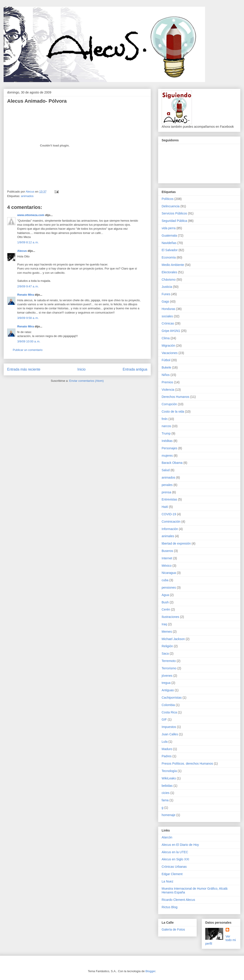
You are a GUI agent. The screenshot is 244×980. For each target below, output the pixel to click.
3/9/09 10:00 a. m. (29, 341)
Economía (169, 257)
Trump (166, 433)
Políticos (168, 199)
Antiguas (168, 690)
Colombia (168, 705)
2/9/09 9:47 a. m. (28, 286)
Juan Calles (170, 734)
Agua (165, 595)
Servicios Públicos (174, 213)
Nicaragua (169, 573)
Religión (167, 646)
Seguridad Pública (174, 221)
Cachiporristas (172, 698)
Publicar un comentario (28, 350)
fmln (165, 419)
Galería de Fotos (173, 929)
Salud (166, 470)
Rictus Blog (170, 907)
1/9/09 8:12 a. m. (28, 242)
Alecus (22, 251)
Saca (165, 653)
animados (27, 196)
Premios (167, 382)
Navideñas (169, 243)
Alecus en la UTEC (175, 852)
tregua (166, 683)
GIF (164, 719)
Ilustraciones (170, 617)
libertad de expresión (176, 543)
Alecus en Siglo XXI (175, 859)
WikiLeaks (169, 778)
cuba (165, 580)
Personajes (169, 448)
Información (170, 529)
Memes (167, 632)
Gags (165, 301)
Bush (165, 602)
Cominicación (171, 522)
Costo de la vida (173, 412)
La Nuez (167, 881)
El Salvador (170, 250)
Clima (166, 338)
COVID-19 (169, 514)
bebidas (167, 786)
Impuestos (169, 727)
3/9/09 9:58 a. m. (28, 318)
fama (165, 800)
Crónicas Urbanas (174, 867)
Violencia (168, 390)
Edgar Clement (172, 874)
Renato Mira (26, 295)
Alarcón (167, 837)
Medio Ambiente (173, 265)
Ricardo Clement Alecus (178, 900)
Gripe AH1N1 (171, 331)
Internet (167, 558)
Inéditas (167, 441)
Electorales (169, 272)
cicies (166, 793)
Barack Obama (172, 463)
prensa (166, 492)
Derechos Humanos (176, 397)
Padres (167, 756)
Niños (166, 375)
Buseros (167, 551)
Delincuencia (171, 206)
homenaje (169, 815)
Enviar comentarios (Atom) (86, 381)
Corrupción (169, 404)
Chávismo (169, 280)
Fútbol (166, 360)
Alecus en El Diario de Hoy (180, 845)
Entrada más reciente (24, 369)
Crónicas (168, 323)
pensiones (169, 588)
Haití (165, 507)
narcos (166, 426)
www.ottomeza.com (31, 215)
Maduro (167, 749)
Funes (166, 294)
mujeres (167, 456)
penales (167, 485)
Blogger (150, 971)
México (167, 566)
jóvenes (167, 676)
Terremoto (169, 661)
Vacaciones (170, 353)
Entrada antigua (135, 369)
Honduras (168, 309)
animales (168, 536)
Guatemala (169, 235)
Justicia (167, 287)
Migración (168, 346)
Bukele (166, 367)
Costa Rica (169, 712)
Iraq (164, 624)
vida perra (169, 228)
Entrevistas (169, 499)
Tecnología (169, 771)
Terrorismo (169, 668)
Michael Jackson (173, 639)
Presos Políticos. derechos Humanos (187, 764)
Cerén (166, 609)
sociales (167, 316)
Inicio (81, 369)
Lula (165, 742)
